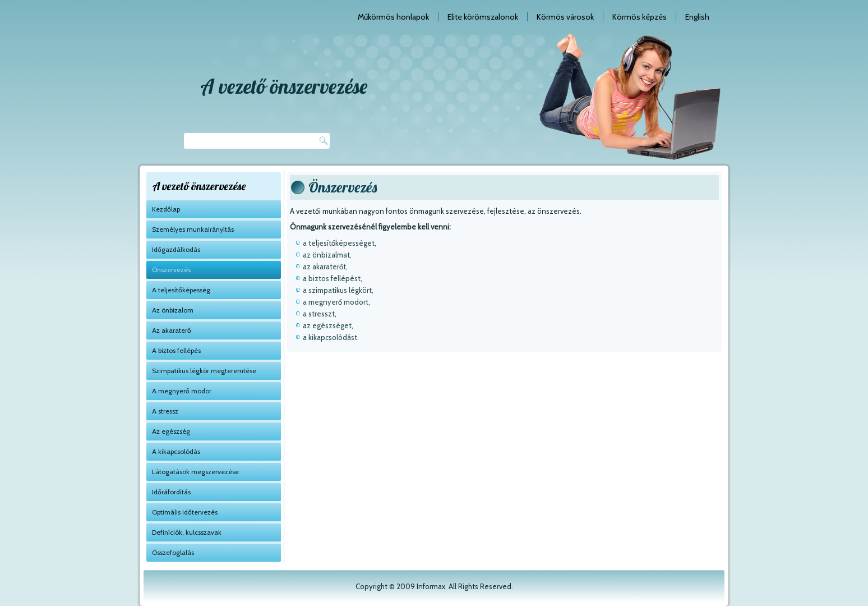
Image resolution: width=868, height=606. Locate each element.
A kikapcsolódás (176, 451)
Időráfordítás (171, 492)
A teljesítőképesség (181, 290)
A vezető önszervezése (284, 86)
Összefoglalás (173, 552)
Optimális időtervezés (185, 512)
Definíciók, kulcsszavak (187, 532)
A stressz (165, 411)
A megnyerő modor (182, 391)
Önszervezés (171, 270)
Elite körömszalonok (483, 17)
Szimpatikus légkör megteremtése (204, 371)
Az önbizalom (173, 310)
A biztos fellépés (176, 350)
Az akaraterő (172, 330)
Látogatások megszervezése (195, 472)
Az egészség (171, 431)
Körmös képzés (640, 17)
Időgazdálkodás (176, 249)
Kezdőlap (166, 209)
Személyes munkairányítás (193, 229)
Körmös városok (565, 17)
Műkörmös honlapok (393, 17)
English (697, 17)
